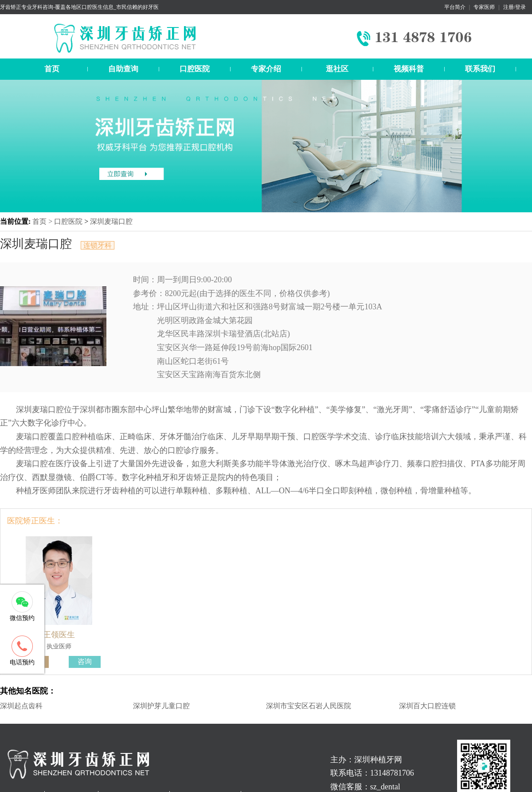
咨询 (85, 661)
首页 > (43, 221)
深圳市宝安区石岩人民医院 (309, 706)
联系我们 (480, 69)
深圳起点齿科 (21, 706)
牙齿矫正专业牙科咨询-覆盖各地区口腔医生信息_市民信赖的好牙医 (79, 7)
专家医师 (484, 7)
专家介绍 (266, 69)
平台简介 (455, 7)
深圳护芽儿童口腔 (161, 706)
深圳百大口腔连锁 (427, 706)
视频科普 (409, 69)
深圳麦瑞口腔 (111, 221)
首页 (52, 69)
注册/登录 (514, 7)
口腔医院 (195, 69)
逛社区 (337, 69)
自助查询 (123, 69)
